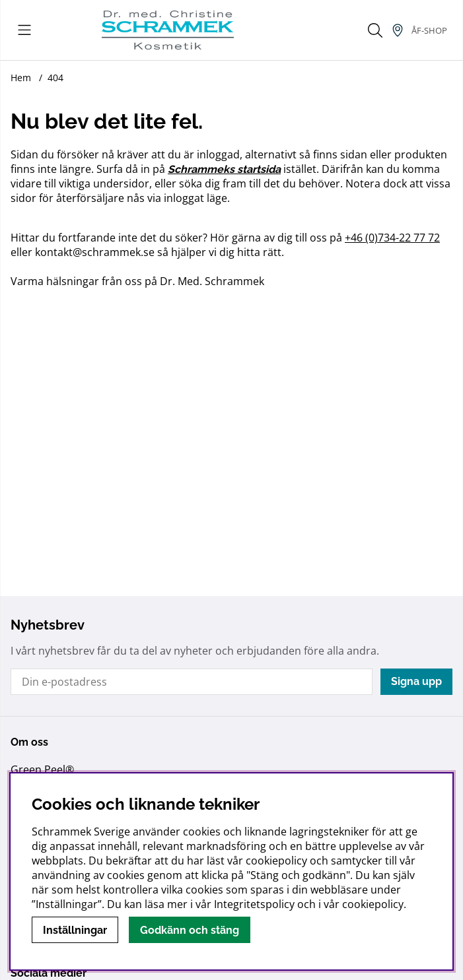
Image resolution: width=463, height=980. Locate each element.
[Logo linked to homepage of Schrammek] (168, 30)
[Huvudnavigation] (24, 30)
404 (55, 78)
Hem (21, 78)
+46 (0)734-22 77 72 (392, 238)
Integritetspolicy (254, 904)
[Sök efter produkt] (375, 30)
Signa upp (416, 681)
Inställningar (75, 930)
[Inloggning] (429, 30)
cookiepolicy (373, 904)
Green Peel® (42, 769)
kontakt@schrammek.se (95, 252)
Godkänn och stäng (190, 930)
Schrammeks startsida (224, 169)
